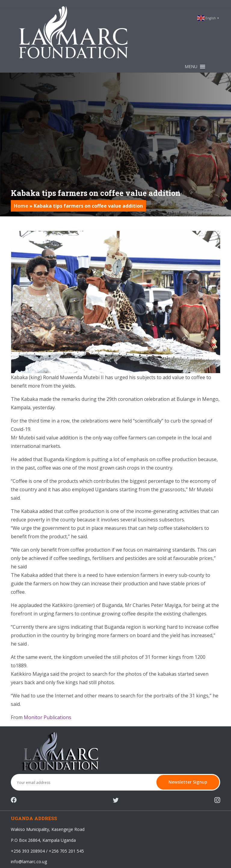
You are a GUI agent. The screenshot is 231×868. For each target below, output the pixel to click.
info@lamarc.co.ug (29, 862)
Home (21, 206)
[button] (191, 67)
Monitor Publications (48, 717)
